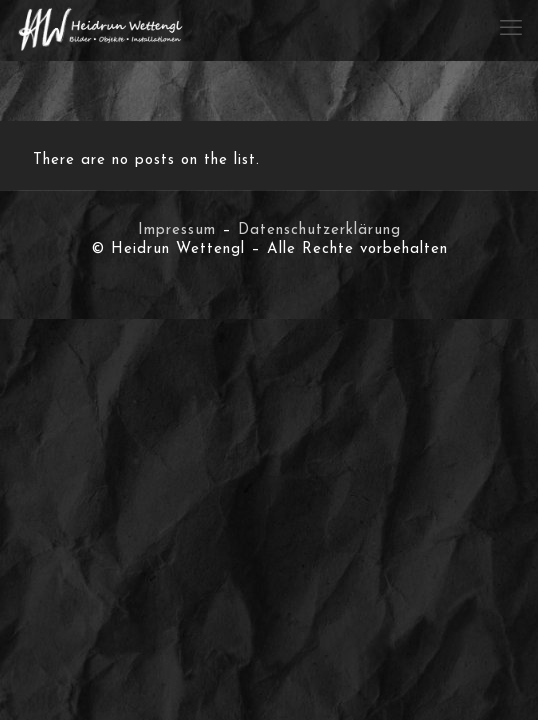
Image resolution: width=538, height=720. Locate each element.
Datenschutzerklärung (319, 230)
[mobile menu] (511, 30)
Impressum (177, 230)
